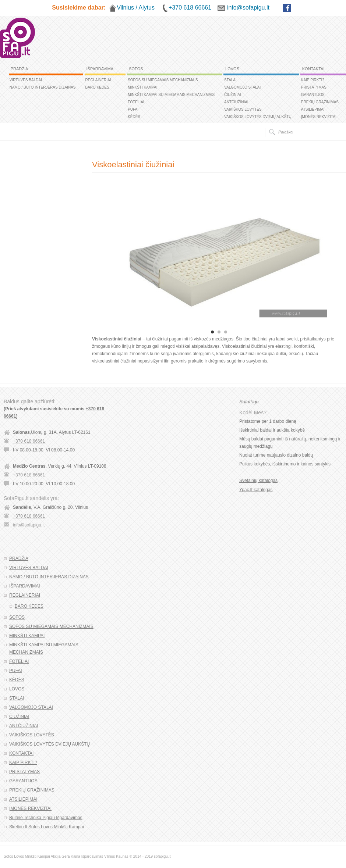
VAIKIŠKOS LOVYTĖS (243, 109)
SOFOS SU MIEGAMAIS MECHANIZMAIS (163, 80)
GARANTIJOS (313, 95)
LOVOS (232, 69)
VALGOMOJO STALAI (242, 87)
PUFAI (133, 109)
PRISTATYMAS (314, 87)
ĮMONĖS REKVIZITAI (319, 117)
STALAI (230, 80)
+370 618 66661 (29, 441)
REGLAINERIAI (98, 80)
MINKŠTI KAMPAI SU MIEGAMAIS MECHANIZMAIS (171, 95)
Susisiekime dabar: (79, 8)
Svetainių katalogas (258, 481)
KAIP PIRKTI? (313, 80)
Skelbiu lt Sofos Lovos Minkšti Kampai (47, 827)
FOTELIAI (136, 102)
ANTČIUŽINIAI (236, 102)
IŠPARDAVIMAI (101, 69)
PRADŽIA (20, 69)
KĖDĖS (134, 117)
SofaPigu (249, 402)
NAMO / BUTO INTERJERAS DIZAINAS (43, 87)
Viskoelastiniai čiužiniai (133, 165)
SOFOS (136, 69)
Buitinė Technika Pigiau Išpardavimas (46, 818)
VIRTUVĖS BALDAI (26, 80)
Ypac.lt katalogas (256, 490)
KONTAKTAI (313, 69)
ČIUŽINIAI (233, 95)
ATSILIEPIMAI (313, 109)
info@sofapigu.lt (29, 525)
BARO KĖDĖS (97, 87)
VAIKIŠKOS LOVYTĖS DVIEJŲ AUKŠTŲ (258, 117)
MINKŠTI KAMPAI (142, 87)
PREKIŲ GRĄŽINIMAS (320, 102)
